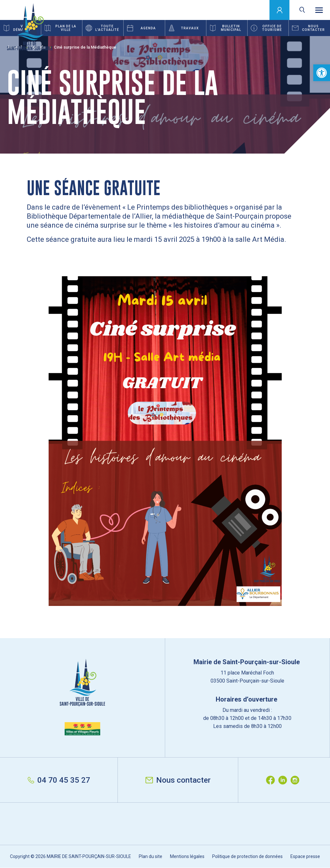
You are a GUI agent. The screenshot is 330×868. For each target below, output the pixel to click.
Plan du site (151, 856)
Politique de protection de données (247, 856)
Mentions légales (187, 856)
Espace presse (305, 856)
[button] (322, 73)
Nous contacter (178, 780)
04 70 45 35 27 (59, 780)
